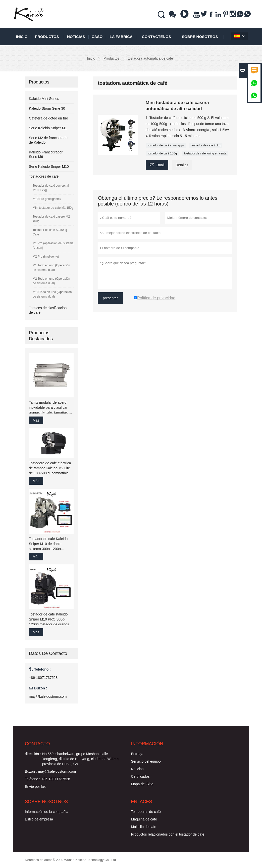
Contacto (37, 744)
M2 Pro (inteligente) (46, 257)
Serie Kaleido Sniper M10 (49, 167)
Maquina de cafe (144, 819)
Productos (47, 37)
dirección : (33, 754)
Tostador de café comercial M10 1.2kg (51, 188)
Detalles (182, 165)
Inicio (22, 37)
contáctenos (156, 37)
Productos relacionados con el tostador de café (168, 834)
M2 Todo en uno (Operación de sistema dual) (51, 281)
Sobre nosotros (200, 37)
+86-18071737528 (43, 678)
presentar (110, 298)
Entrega (137, 754)
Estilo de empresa (39, 819)
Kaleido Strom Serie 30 (47, 108)
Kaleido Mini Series (44, 99)
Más (36, 420)
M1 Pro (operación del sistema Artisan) (53, 245)
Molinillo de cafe (144, 827)
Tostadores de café (44, 176)
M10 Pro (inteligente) (47, 199)
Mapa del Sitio (142, 784)
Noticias (137, 769)
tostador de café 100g (162, 153)
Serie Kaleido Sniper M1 (48, 128)
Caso (97, 37)
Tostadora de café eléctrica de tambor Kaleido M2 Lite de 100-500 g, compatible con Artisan (50, 468)
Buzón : (31, 771)
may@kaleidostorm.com (48, 696)
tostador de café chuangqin (166, 145)
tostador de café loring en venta (205, 153)
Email (157, 164)
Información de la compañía (47, 812)
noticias (76, 37)
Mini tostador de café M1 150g (53, 208)
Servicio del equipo (146, 761)
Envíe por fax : (36, 787)
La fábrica (121, 37)
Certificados (140, 776)
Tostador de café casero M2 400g (51, 219)
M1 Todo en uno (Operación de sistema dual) (51, 268)
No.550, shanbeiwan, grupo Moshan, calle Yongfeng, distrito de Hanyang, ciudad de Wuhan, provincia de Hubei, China (81, 759)
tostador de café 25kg (206, 145)
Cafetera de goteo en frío (48, 118)
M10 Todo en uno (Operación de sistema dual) (52, 294)
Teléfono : (33, 779)
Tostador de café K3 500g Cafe (50, 232)
